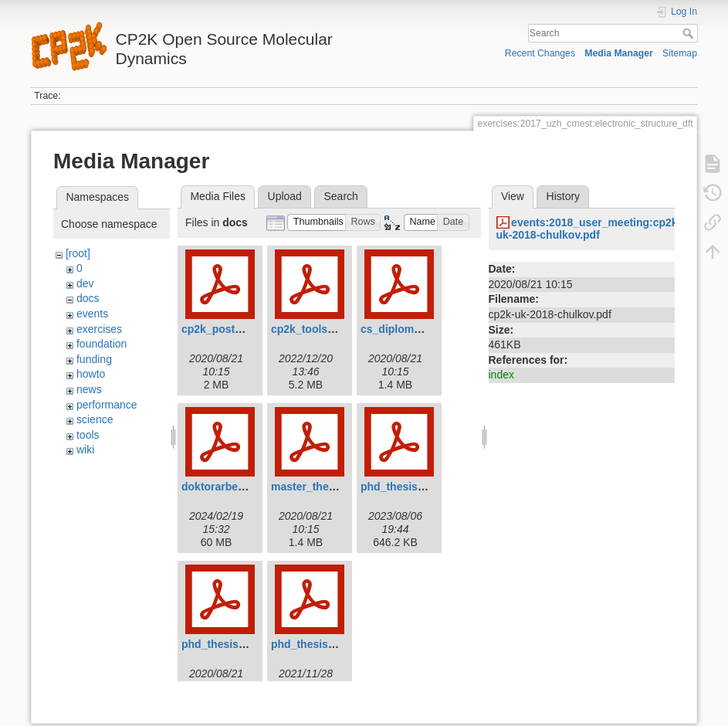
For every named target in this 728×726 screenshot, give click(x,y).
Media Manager (619, 53)
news (89, 389)
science (95, 419)
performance (107, 405)
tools (88, 435)
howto (91, 374)
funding (94, 359)
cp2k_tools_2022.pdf (324, 329)
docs (88, 298)
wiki (85, 450)
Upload (285, 196)
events (92, 314)
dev (85, 283)
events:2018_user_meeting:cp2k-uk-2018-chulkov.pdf (589, 229)
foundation (102, 344)
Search (690, 33)
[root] (78, 253)
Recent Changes (540, 53)
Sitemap (680, 53)
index (501, 375)
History (564, 196)
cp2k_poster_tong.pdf (238, 329)
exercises (99, 329)
